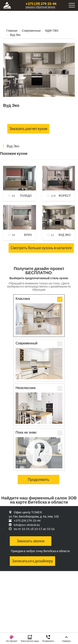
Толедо (26, 196)
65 (13, 92)
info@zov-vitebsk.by (27, 525)
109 (53, 196)
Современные (31, 31)
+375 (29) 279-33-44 (41, 4)
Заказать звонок (31, 541)
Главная (12, 31)
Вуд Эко (65, 235)
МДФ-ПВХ (52, 31)
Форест (65, 196)
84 (13, 196)
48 (13, 235)
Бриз (28, 235)
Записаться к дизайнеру (32, 561)
